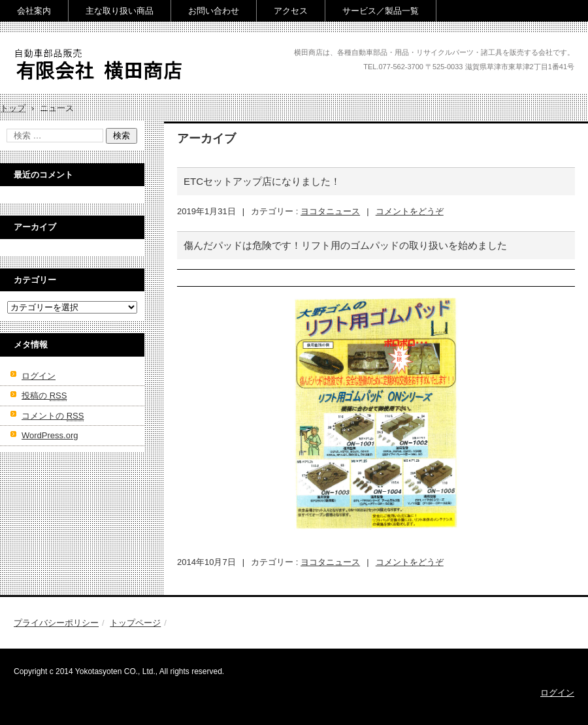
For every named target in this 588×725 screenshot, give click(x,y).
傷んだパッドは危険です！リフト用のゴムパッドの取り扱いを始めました (345, 245)
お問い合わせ (214, 11)
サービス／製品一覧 (381, 11)
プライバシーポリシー (56, 623)
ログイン (39, 376)
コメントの (53, 416)
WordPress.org (50, 435)
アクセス (291, 11)
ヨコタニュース (330, 211)
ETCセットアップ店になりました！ (262, 181)
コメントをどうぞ (410, 211)
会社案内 (34, 11)
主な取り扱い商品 (120, 11)
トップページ (135, 623)
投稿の (44, 396)
